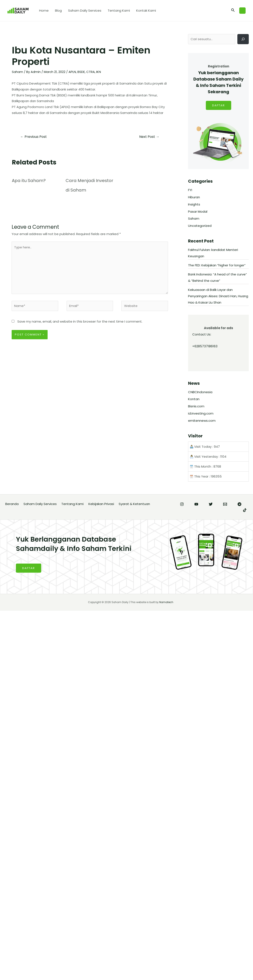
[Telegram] (239, 504)
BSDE (81, 72)
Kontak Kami (146, 10)
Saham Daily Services (85, 10)
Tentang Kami (119, 10)
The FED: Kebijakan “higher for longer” (217, 265)
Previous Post (34, 137)
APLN (72, 72)
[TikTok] (245, 510)
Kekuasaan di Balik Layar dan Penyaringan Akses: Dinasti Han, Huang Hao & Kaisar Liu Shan (218, 296)
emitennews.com (202, 421)
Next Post (149, 137)
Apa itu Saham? (29, 181)
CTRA (91, 72)
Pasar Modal (198, 211)
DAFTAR (219, 105)
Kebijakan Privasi (101, 504)
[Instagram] (182, 504)
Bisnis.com (196, 406)
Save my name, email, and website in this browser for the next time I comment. (80, 321)
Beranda (12, 504)
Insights (194, 204)
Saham (17, 72)
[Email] (225, 504)
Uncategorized (200, 226)
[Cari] (243, 39)
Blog (58, 10)
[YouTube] (196, 504)
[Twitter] (211, 504)
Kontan (194, 399)
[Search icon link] (233, 11)
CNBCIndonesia (200, 392)
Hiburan (194, 197)
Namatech (166, 602)
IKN (99, 72)
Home (44, 10)
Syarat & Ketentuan (134, 504)
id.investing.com (201, 413)
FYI (190, 190)
